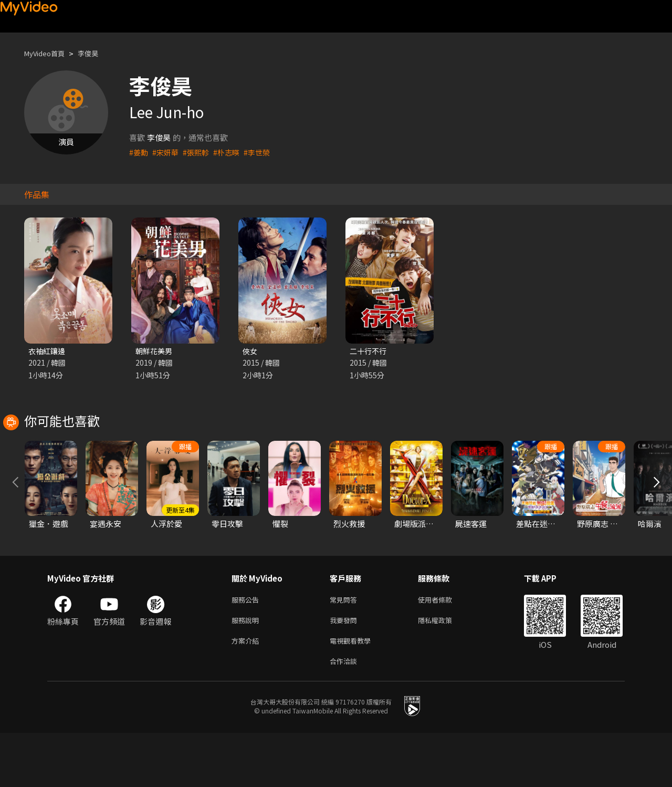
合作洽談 (345, 714)
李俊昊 (97, 53)
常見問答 (345, 648)
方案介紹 (247, 692)
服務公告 (247, 648)
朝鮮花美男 (155, 351)
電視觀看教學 (353, 692)
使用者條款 (444, 648)
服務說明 (247, 670)
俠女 (250, 351)
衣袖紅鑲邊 (48, 351)
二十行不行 (369, 351)
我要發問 (345, 670)
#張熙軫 (199, 152)
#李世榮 (263, 152)
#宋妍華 (167, 152)
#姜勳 (139, 152)
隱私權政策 (444, 670)
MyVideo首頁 (48, 53)
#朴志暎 (231, 152)
